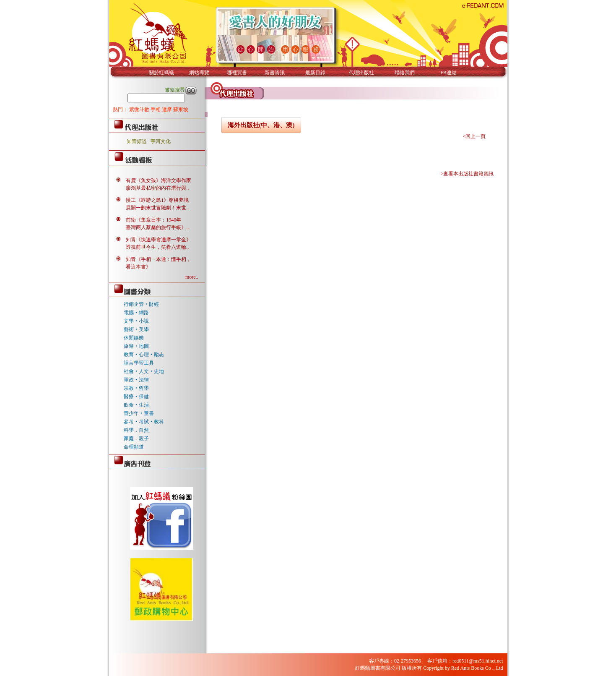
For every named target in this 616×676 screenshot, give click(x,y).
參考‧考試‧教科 (144, 422)
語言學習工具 (139, 363)
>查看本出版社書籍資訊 (467, 174)
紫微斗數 (140, 110)
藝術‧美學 (136, 329)
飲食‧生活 (136, 405)
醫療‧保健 (136, 397)
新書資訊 (275, 73)
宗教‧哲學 (136, 388)
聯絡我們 (405, 73)
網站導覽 (199, 73)
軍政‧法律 (136, 380)
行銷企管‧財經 (141, 304)
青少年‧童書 (139, 413)
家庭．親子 (136, 438)
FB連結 (448, 73)
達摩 (168, 110)
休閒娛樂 (134, 338)
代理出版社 (361, 73)
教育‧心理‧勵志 (144, 355)
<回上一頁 (474, 136)
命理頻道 (134, 447)
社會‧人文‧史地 (144, 371)
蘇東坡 (181, 110)
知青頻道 (137, 141)
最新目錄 (315, 73)
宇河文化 (161, 141)
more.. (192, 277)
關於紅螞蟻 (161, 73)
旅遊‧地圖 (136, 346)
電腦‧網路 (136, 313)
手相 (156, 110)
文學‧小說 (136, 321)
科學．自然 (136, 430)
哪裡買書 (237, 73)
